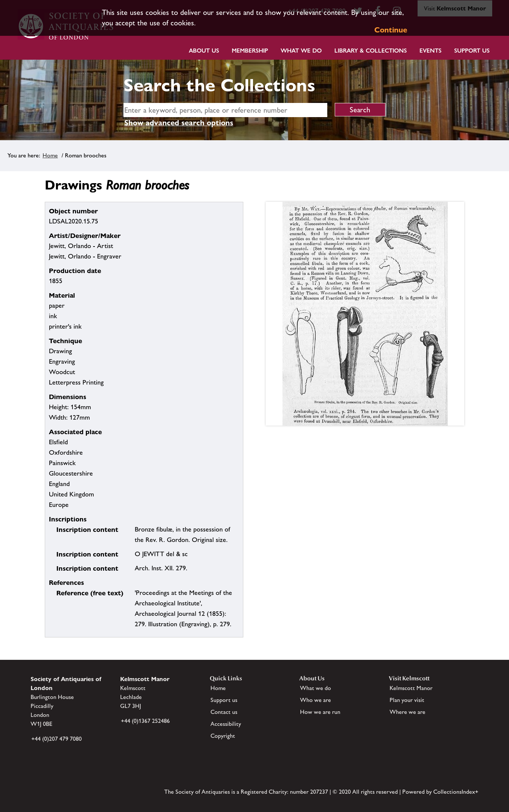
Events (430, 51)
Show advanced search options (179, 123)
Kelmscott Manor (411, 688)
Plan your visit (407, 700)
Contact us (224, 712)
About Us (204, 51)
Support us (224, 700)
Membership (250, 51)
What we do (301, 51)
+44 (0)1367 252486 (145, 721)
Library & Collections (371, 51)
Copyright (223, 736)
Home (50, 155)
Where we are (407, 712)
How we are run (320, 712)
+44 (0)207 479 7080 (57, 739)
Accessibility (226, 724)
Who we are (316, 700)
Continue (391, 30)
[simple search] (225, 110)
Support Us (472, 51)
